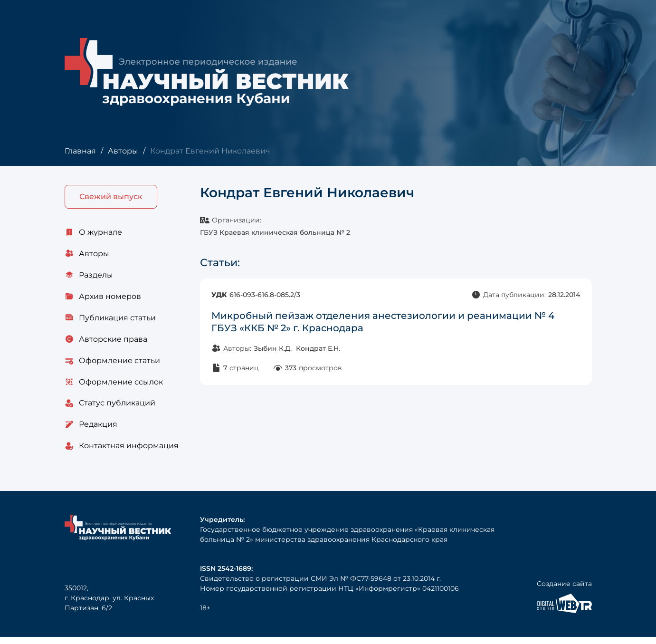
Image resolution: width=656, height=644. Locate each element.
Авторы (123, 151)
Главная (80, 151)
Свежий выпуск (111, 197)
